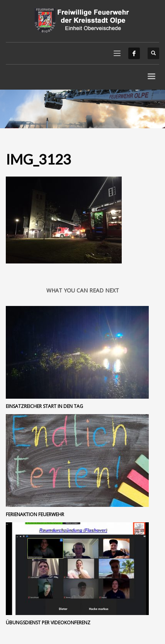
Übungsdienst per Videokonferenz (48, 623)
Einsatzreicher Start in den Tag (44, 406)
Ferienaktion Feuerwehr (35, 514)
